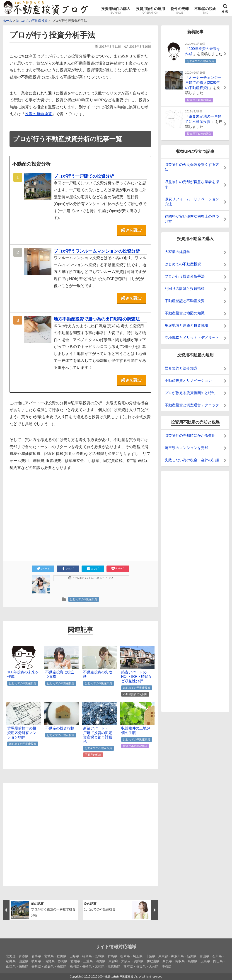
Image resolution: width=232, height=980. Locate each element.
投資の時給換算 (38, 114)
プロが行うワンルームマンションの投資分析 (97, 251)
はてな (93, 568)
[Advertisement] (42, 510)
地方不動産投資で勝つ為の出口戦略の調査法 (97, 319)
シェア (68, 568)
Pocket (118, 568)
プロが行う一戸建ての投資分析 (84, 176)
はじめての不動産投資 (84, 599)
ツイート (43, 568)
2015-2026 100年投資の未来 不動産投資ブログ (113, 977)
